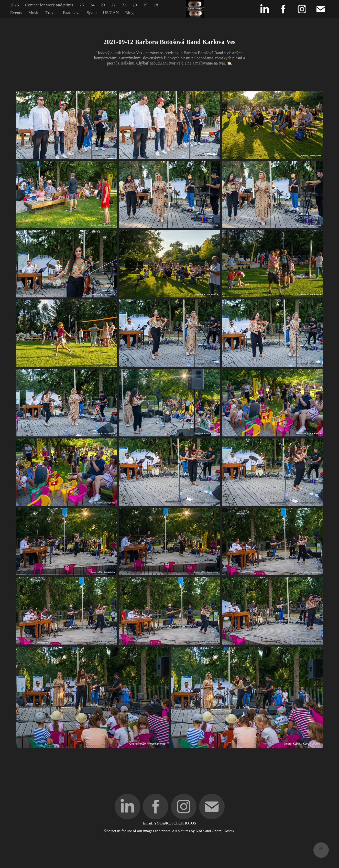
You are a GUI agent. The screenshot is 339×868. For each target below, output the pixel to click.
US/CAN (111, 13)
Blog (129, 13)
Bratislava (72, 13)
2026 (15, 5)
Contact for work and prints (49, 5)
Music (34, 13)
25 (82, 5)
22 (113, 5)
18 (156, 5)
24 (92, 5)
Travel (51, 13)
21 (124, 5)
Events (16, 13)
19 (145, 5)
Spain (92, 13)
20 (135, 5)
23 (103, 5)
